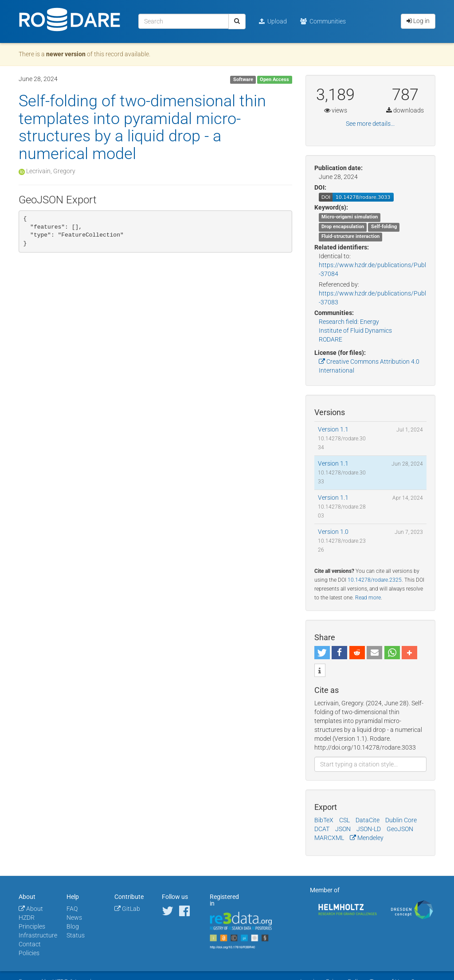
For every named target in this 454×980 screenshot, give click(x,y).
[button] (322, 653)
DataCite (368, 820)
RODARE (331, 339)
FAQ (72, 909)
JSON (343, 829)
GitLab (127, 909)
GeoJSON (400, 829)
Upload (273, 21)
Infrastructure (38, 935)
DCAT (322, 829)
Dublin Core (401, 820)
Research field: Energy (349, 322)
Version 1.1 (333, 429)
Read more (368, 598)
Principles (32, 926)
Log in (418, 21)
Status (76, 935)
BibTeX (324, 820)
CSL (344, 820)
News (74, 918)
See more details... (370, 124)
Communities (323, 21)
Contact (30, 944)
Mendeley (367, 838)
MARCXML (329, 838)
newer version (66, 54)
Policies (29, 953)
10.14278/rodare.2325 (375, 580)
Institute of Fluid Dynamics (355, 331)
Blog (73, 926)
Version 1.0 (333, 532)
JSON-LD (369, 829)
